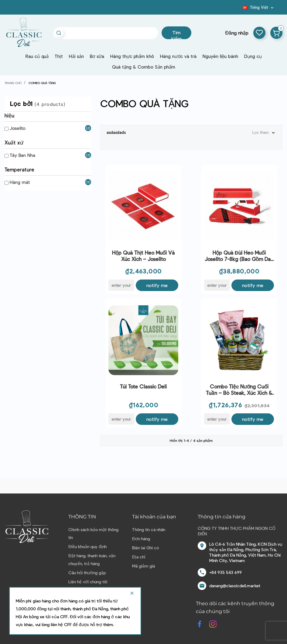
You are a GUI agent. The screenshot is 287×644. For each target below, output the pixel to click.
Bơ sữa (97, 56)
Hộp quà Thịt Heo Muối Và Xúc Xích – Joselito (143, 256)
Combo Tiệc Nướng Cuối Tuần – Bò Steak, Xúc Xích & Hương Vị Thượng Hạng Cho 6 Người (239, 390)
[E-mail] (121, 285)
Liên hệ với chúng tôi (88, 582)
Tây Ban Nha (22, 155)
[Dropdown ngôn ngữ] (259, 7)
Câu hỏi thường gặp (87, 573)
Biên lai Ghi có (145, 548)
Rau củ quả (37, 56)
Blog (239, 9)
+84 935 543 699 (225, 572)
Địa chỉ (139, 557)
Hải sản (76, 56)
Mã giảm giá (143, 566)
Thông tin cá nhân (149, 529)
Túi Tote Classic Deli (143, 386)
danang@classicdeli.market (235, 586)
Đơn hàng (141, 539)
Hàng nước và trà (178, 56)
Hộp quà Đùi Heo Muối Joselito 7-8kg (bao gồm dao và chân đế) (239, 256)
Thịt (59, 56)
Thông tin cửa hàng (222, 517)
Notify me (157, 285)
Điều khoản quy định (87, 546)
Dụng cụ (253, 56)
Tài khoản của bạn (154, 517)
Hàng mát (20, 182)
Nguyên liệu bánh (220, 56)
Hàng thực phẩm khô (132, 56)
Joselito (18, 128)
